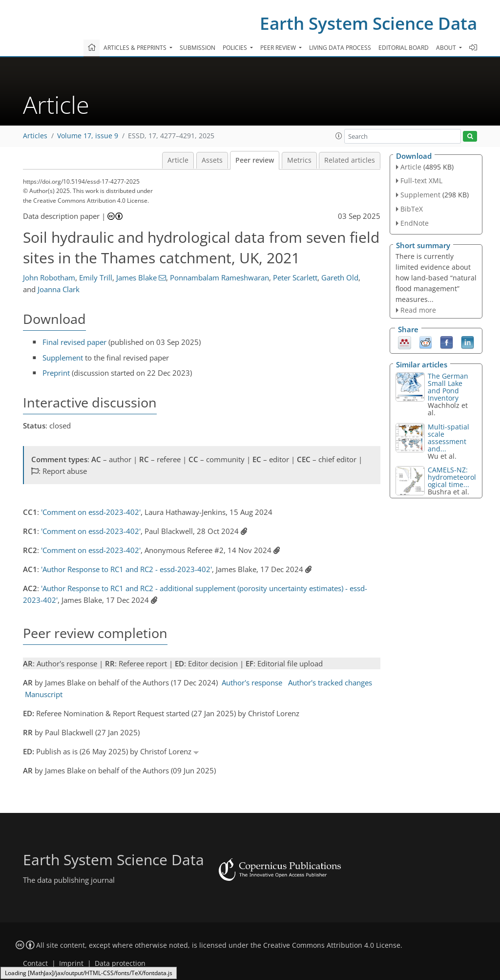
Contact (35, 963)
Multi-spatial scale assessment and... (448, 438)
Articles (35, 136)
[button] (339, 136)
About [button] (447, 48)
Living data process (340, 48)
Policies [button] (236, 48)
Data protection (120, 963)
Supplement (63, 358)
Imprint (71, 963)
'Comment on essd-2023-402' (91, 512)
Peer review (255, 160)
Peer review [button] (279, 48)
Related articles (350, 160)
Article (178, 160)
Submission (198, 48)
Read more (418, 310)
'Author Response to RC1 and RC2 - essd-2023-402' (126, 569)
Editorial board (404, 48)
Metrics (299, 160)
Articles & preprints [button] (136, 48)
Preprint (56, 373)
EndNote (415, 223)
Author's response (252, 682)
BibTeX (412, 209)
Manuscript (44, 694)
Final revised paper (74, 342)
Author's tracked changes (330, 682)
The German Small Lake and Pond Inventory (448, 387)
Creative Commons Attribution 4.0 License (332, 945)
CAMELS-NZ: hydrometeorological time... (452, 477)
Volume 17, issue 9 (88, 136)
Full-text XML (421, 181)
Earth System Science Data (368, 23)
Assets (212, 160)
